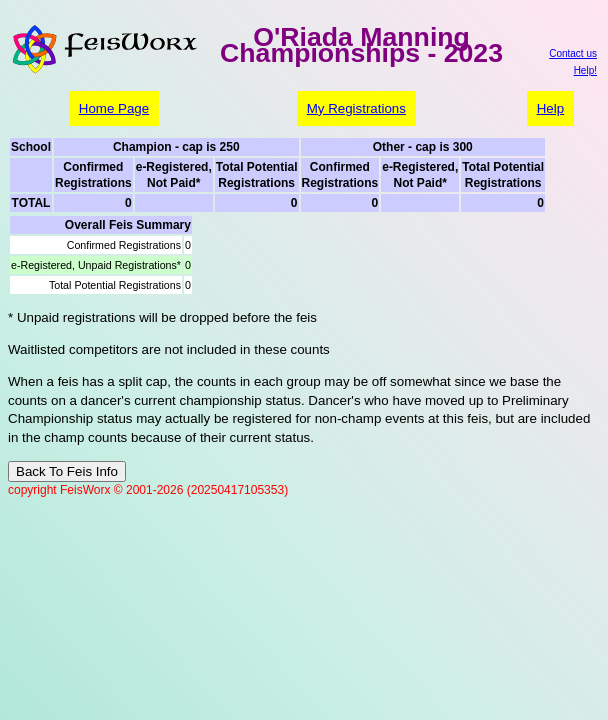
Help (550, 108)
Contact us (573, 53)
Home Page (114, 108)
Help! (585, 70)
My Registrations (356, 108)
